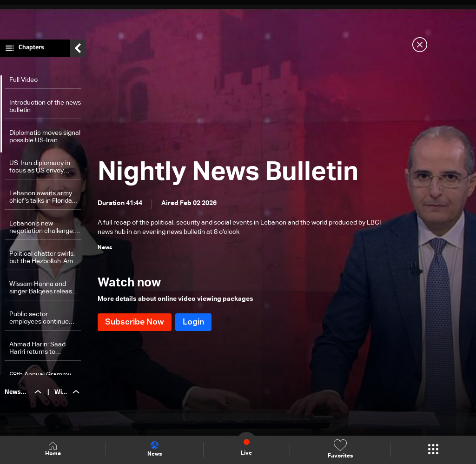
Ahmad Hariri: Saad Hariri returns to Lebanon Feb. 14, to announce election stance (38, 348)
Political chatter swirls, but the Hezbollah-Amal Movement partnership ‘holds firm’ (44, 258)
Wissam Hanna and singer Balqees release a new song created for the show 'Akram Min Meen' (45, 288)
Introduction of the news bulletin (45, 106)
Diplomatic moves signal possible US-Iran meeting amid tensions (45, 137)
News (155, 449)
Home (53, 449)
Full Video (23, 80)
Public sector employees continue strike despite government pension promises (40, 318)
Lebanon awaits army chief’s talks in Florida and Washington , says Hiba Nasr (42, 197)
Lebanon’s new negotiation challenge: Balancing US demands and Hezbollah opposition (43, 228)
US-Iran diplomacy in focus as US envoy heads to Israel (40, 167)
